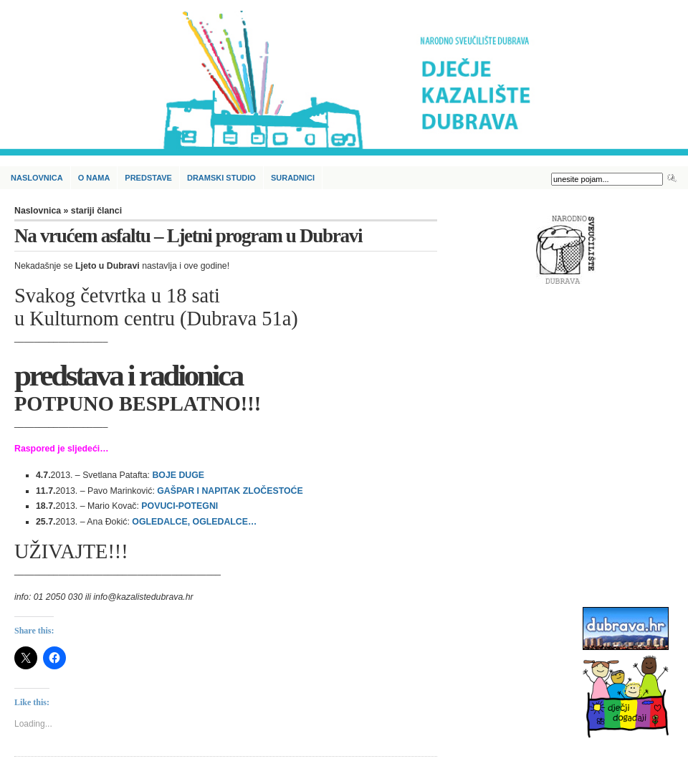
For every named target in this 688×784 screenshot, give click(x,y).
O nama (94, 178)
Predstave (148, 178)
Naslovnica (37, 178)
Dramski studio (221, 178)
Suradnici (293, 178)
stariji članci (96, 211)
